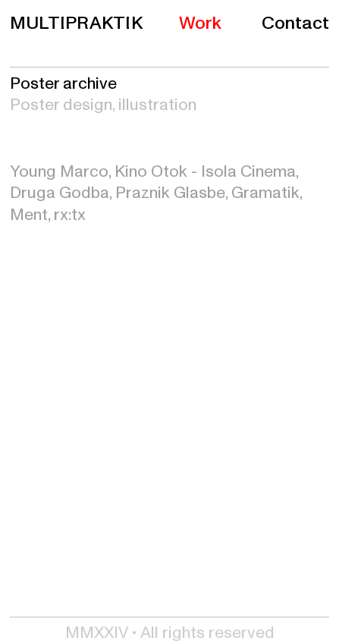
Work (200, 23)
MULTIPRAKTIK (76, 24)
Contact (295, 23)
